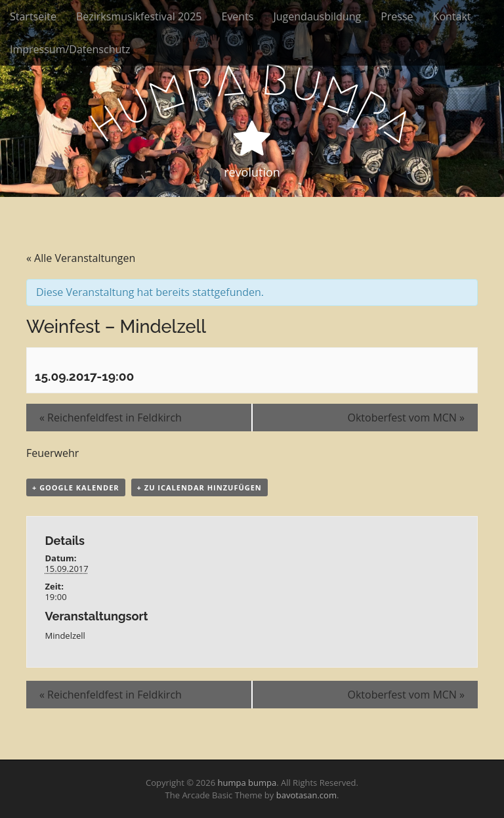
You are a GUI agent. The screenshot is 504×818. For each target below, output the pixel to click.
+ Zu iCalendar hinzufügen (199, 487)
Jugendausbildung (318, 16)
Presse (397, 16)
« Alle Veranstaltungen (81, 258)
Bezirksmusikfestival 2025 (139, 16)
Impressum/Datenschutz (70, 49)
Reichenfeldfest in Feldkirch (111, 418)
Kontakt (452, 16)
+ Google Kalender (76, 487)
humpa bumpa (247, 783)
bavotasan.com (306, 795)
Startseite (33, 16)
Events (237, 16)
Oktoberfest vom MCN (406, 418)
